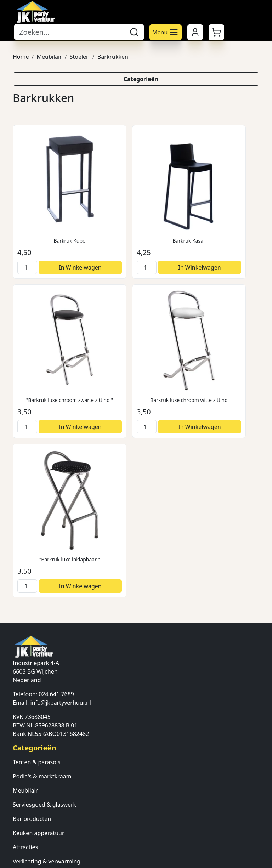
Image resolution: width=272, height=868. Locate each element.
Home (21, 56)
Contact (23, 780)
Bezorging (26, 706)
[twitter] (35, 833)
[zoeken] (134, 32)
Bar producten (32, 604)
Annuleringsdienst (37, 734)
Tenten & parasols (37, 548)
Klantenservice (32, 794)
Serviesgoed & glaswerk (44, 590)
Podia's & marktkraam (42, 562)
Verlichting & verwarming (47, 647)
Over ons (25, 766)
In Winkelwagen (59, 240)
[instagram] (52, 833)
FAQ (18, 808)
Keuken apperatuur (39, 618)
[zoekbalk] (70, 32)
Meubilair (49, 56)
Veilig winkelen (33, 720)
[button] (216, 32)
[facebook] (18, 833)
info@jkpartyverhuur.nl (61, 488)
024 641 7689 (56, 480)
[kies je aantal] (24, 240)
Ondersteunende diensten (48, 661)
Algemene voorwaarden (45, 692)
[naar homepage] (35, 12)
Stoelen (80, 56)
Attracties (25, 632)
